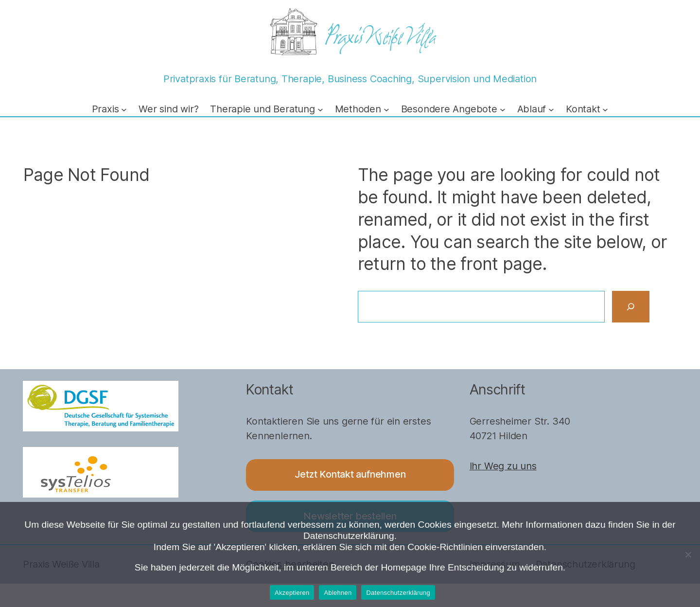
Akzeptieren (292, 593)
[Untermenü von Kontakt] (605, 109)
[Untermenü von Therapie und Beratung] (320, 109)
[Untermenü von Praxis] (124, 109)
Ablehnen (338, 593)
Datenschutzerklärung (398, 593)
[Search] (631, 306)
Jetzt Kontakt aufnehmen (350, 474)
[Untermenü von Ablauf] (551, 109)
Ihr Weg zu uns (503, 466)
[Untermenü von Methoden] (386, 109)
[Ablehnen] (688, 554)
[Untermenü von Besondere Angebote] (503, 109)
